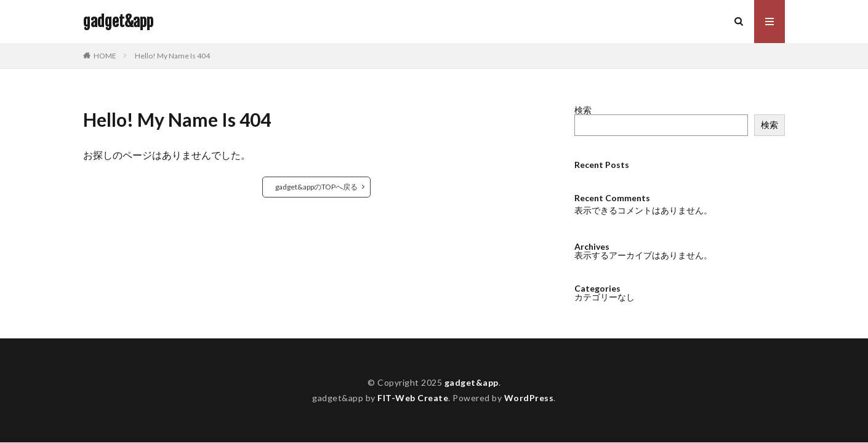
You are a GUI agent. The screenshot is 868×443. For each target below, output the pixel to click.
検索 (583, 110)
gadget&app (118, 22)
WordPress (529, 398)
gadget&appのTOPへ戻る (316, 187)
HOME (105, 56)
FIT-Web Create (413, 398)
